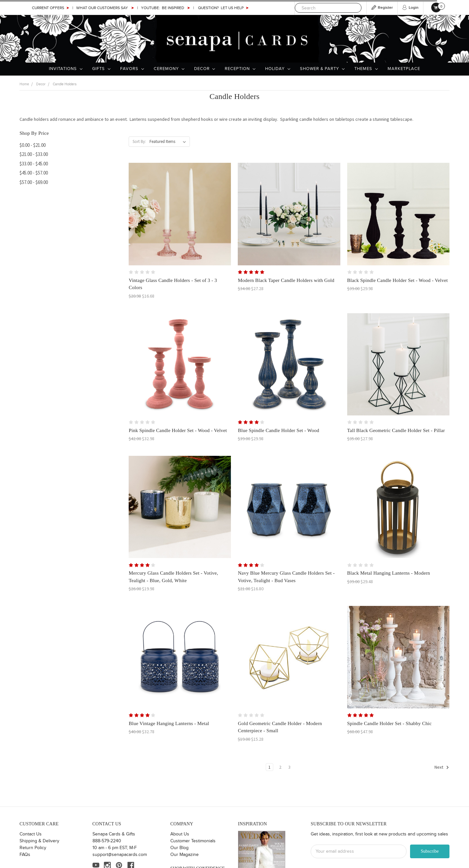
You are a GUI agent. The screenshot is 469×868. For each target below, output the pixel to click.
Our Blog (179, 848)
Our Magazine (185, 855)
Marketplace (404, 69)
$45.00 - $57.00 (34, 173)
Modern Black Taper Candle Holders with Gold (286, 280)
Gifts (101, 69)
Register (385, 8)
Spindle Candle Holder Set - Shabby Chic (390, 723)
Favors (132, 69)
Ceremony (169, 69)
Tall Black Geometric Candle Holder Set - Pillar (396, 430)
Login (414, 8)
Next (442, 767)
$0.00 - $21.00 (33, 145)
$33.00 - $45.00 (34, 164)
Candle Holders (65, 84)
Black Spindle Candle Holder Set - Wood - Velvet (398, 280)
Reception (240, 69)
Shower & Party (322, 69)
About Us (180, 834)
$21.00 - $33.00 (34, 154)
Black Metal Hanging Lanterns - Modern (389, 573)
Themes (366, 69)
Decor (205, 69)
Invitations (66, 69)
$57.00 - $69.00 (34, 182)
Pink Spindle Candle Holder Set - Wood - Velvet (178, 430)
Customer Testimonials (193, 841)
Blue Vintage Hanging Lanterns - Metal (169, 723)
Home (24, 84)
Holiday (278, 69)
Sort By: (139, 141)
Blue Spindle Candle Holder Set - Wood (278, 430)
